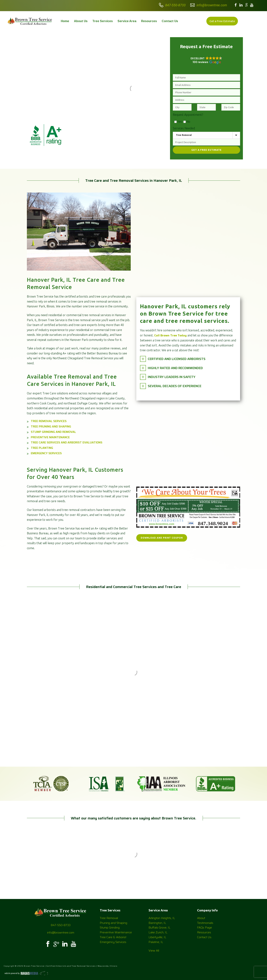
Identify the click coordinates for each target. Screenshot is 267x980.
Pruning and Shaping (113, 923)
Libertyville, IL (157, 937)
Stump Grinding (110, 927)
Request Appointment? (188, 115)
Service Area (127, 21)
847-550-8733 (175, 5)
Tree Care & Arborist (113, 937)
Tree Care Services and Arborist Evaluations (67, 442)
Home (65, 21)
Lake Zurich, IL (158, 932)
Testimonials (205, 923)
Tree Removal (109, 918)
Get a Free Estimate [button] (222, 21)
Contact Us (170, 21)
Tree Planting (42, 448)
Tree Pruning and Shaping (51, 426)
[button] (206, 60)
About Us (81, 21)
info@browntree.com (212, 5)
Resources (149, 21)
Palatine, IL (156, 942)
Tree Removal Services (49, 421)
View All (154, 951)
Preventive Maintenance (50, 437)
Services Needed (184, 128)
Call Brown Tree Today (170, 335)
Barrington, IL (157, 923)
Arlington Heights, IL (162, 918)
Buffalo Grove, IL (159, 927)
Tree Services (103, 21)
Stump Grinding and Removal (53, 432)
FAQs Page (205, 927)
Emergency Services (46, 453)
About (201, 918)
